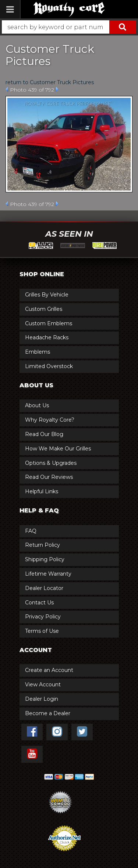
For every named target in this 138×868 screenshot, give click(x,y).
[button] (69, 27)
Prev (7, 89)
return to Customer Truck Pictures (50, 82)
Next (57, 89)
